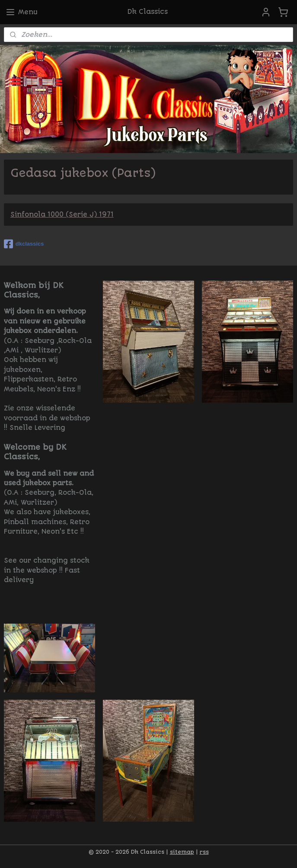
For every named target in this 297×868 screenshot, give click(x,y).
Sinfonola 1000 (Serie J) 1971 (62, 215)
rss (204, 852)
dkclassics (24, 244)
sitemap (182, 852)
